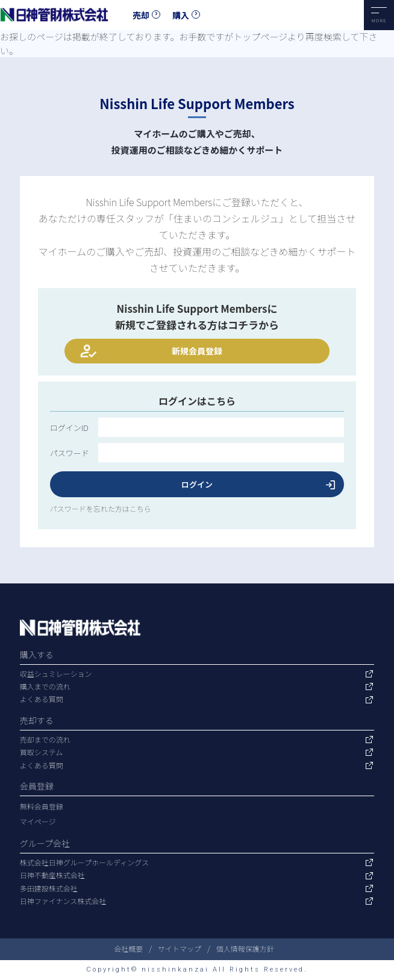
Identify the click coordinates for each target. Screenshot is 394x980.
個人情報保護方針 (245, 948)
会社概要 (128, 948)
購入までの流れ (45, 686)
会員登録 (37, 786)
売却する (37, 720)
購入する (37, 655)
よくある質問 (42, 699)
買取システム (42, 752)
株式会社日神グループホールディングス (84, 862)
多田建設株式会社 (49, 888)
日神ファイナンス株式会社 (63, 901)
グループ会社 (45, 843)
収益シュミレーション (56, 674)
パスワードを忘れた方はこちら (101, 508)
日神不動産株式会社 (52, 875)
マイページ (38, 821)
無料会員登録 (42, 806)
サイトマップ (180, 948)
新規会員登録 (197, 351)
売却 (141, 15)
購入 (181, 15)
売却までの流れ (45, 740)
